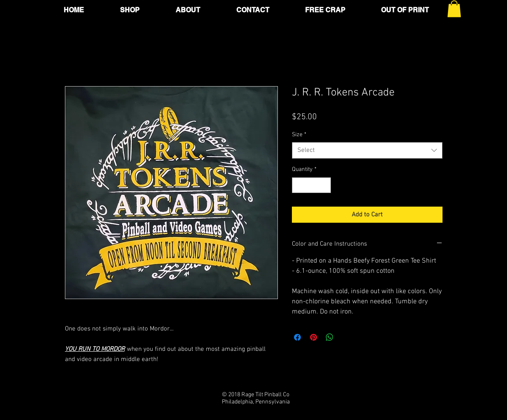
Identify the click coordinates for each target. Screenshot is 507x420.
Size (299, 135)
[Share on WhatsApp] (330, 337)
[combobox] (367, 150)
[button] (454, 9)
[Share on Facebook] (297, 337)
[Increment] (324, 185)
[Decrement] (298, 185)
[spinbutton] (311, 185)
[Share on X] (346, 337)
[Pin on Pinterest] (314, 337)
